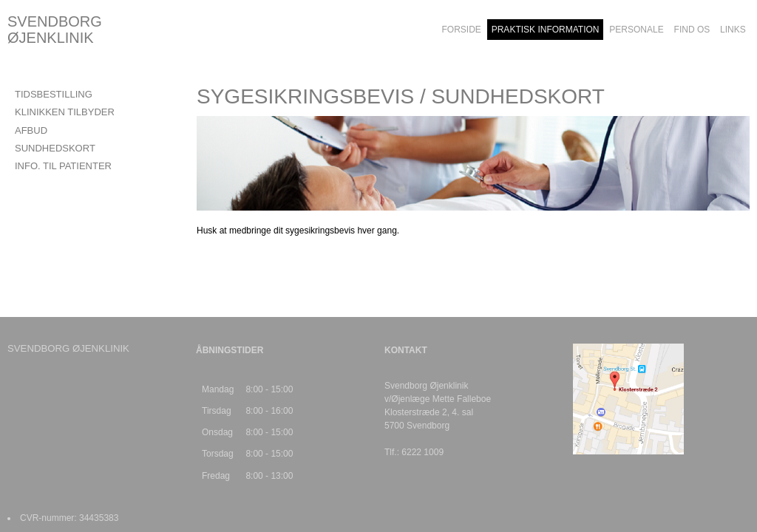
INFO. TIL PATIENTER (63, 166)
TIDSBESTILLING (54, 94)
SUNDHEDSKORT (55, 148)
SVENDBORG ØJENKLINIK (55, 30)
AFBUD (31, 130)
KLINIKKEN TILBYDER (65, 112)
